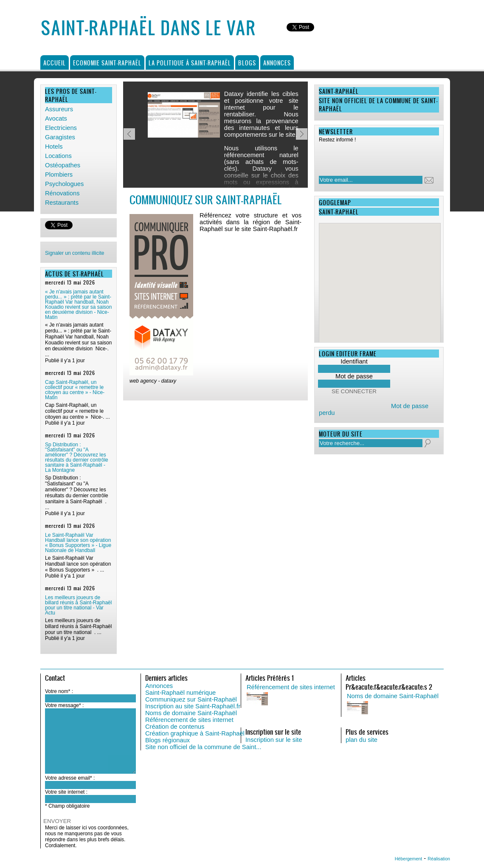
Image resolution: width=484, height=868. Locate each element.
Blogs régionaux (167, 740)
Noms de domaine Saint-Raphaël (191, 713)
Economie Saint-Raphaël (107, 63)
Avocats (56, 118)
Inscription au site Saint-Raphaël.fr (193, 706)
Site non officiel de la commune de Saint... (203, 747)
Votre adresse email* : (70, 778)
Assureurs (59, 109)
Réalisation (439, 859)
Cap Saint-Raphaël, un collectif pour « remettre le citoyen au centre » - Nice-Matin (75, 390)
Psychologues (64, 184)
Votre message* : (64, 705)
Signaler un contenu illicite (75, 253)
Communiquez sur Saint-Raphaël (191, 699)
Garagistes (60, 137)
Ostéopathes (63, 165)
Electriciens (61, 128)
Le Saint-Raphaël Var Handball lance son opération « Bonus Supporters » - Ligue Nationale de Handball (78, 543)
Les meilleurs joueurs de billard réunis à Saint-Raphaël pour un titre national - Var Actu (78, 605)
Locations (58, 156)
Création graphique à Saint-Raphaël (195, 733)
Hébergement (409, 859)
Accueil (55, 63)
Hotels (54, 147)
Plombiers (59, 175)
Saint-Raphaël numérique (180, 693)
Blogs (247, 63)
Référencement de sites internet (189, 720)
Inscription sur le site (274, 740)
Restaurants (62, 203)
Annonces (277, 63)
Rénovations (62, 193)
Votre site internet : (66, 792)
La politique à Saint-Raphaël (190, 63)
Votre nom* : (59, 691)
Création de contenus (175, 727)
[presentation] (374, 157)
